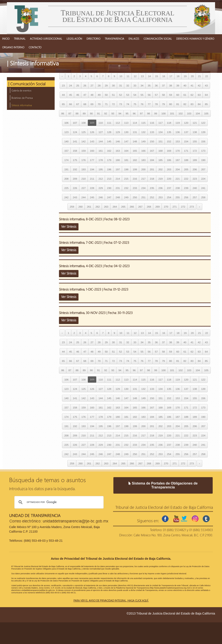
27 (92, 85)
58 (163, 95)
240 (195, 188)
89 (84, 113)
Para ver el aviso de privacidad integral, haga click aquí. (111, 600)
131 (135, 132)
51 (113, 95)
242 (66, 197)
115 (143, 123)
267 (140, 207)
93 (113, 113)
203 (169, 169)
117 (161, 123)
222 (186, 179)
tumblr (206, 519)
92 (106, 113)
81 (178, 104)
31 (121, 85)
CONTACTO (35, 47)
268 (149, 207)
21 (199, 76)
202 (161, 169)
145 (109, 141)
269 (158, 207)
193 (84, 169)
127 (100, 132)
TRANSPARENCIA (114, 39)
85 (206, 104)
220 (169, 179)
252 (152, 197)
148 (135, 141)
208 (66, 179)
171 (186, 151)
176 (84, 160)
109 (92, 123)
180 (118, 160)
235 (152, 188)
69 (92, 104)
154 (186, 141)
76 (142, 104)
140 (66, 141)
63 (199, 95)
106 (66, 123)
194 (92, 169)
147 (126, 141)
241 (203, 188)
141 (75, 141)
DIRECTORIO (93, 39)
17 (171, 76)
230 (109, 188)
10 (121, 76)
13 (142, 76)
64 (206, 95)
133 (152, 132)
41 (192, 85)
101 (172, 113)
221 (178, 179)
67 (78, 104)
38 (171, 85)
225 (66, 188)
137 (186, 132)
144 (100, 141)
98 (148, 113)
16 (164, 76)
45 (71, 95)
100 (163, 113)
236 (161, 188)
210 (84, 179)
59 (171, 95)
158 (75, 151)
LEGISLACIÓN (74, 39)
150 (152, 141)
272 (183, 207)
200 (143, 169)
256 (186, 197)
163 (118, 151)
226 (75, 188)
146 (118, 141)
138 (195, 132)
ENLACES (134, 39)
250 (135, 197)
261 (89, 207)
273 (192, 207)
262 (98, 207)
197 (118, 169)
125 (84, 132)
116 (152, 123)
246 (100, 197)
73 (121, 104)
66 (71, 104)
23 (63, 85)
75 (135, 104)
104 (198, 113)
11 (128, 76)
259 (72, 207)
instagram (195, 519)
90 (91, 113)
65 (63, 104)
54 (135, 95)
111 (109, 123)
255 (178, 197)
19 (185, 76)
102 (180, 113)
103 (189, 113)
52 (121, 95)
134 (161, 132)
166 (143, 151)
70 (99, 104)
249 (126, 197)
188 (186, 160)
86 (63, 113)
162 (109, 151)
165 (135, 151)
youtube (176, 519)
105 (206, 113)
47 (85, 95)
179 (109, 160)
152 (169, 141)
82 (185, 104)
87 (70, 113)
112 (118, 123)
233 (135, 188)
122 (203, 123)
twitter (184, 519)
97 (141, 113)
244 (84, 197)
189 (195, 160)
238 (178, 188)
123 (66, 132)
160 (92, 151)
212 (100, 179)
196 (109, 169)
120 (186, 123)
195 (100, 169)
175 (75, 160)
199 (135, 169)
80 (171, 104)
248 (118, 197)
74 (128, 104)
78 (156, 104)
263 (106, 207)
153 (178, 141)
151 (161, 141)
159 (84, 151)
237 (169, 188)
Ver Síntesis (69, 226)
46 (78, 95)
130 (126, 132)
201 (152, 169)
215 (126, 179)
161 (100, 151)
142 (84, 141)
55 (142, 95)
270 (166, 207)
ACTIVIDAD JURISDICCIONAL (46, 39)
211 (92, 179)
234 (143, 188)
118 (169, 123)
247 (109, 197)
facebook (165, 519)
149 (143, 141)
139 (203, 132)
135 (169, 132)
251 (143, 197)
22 (206, 76)
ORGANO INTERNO (13, 47)
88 (77, 113)
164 (126, 151)
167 (152, 151)
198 (126, 169)
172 (195, 151)
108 (84, 123)
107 (75, 123)
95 (127, 113)
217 (143, 179)
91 (99, 113)
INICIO (6, 39)
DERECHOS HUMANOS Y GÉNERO (195, 39)
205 (186, 169)
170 (178, 151)
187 (178, 160)
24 (71, 85)
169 (169, 151)
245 (92, 197)
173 (203, 151)
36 (156, 85)
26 (85, 85)
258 (203, 197)
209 (75, 179)
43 (206, 85)
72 (113, 104)
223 (195, 179)
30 (113, 85)
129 (118, 132)
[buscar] (58, 502)
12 (135, 76)
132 (143, 132)
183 (143, 160)
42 (199, 85)
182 (135, 160)
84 (199, 104)
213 (109, 179)
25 (78, 85)
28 (99, 85)
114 (135, 123)
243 (75, 197)
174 (66, 160)
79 (163, 104)
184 (152, 160)
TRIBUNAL (20, 39)
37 (163, 85)
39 (178, 85)
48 (92, 95)
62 (192, 95)
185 (161, 160)
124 (75, 132)
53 (128, 95)
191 (66, 169)
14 (149, 76)
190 (203, 160)
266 (132, 207)
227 (84, 188)
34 (142, 85)
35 (149, 85)
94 (120, 113)
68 (85, 104)
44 (63, 95)
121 (195, 123)
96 (134, 113)
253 (161, 197)
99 (156, 113)
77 (149, 104)
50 (106, 95)
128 (109, 132)
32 (128, 85)
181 (126, 160)
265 (123, 207)
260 (81, 207)
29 (106, 85)
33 (135, 85)
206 (195, 169)
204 (178, 169)
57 (156, 95)
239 (186, 188)
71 (106, 104)
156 (203, 141)
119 (178, 123)
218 (152, 179)
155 (195, 141)
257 (195, 197)
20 (192, 76)
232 (126, 188)
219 (161, 179)
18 (178, 76)
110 (100, 123)
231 (118, 188)
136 (178, 132)
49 (99, 95)
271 (175, 207)
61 (185, 95)
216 (135, 179)
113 (126, 123)
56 (149, 95)
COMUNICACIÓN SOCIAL (158, 39)
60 (178, 95)
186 (169, 160)
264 (115, 207)
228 (92, 188)
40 (185, 85)
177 (92, 160)
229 (100, 188)
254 (169, 197)
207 (203, 169)
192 (75, 169)
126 (92, 132)
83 (192, 104)
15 (157, 76)
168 (161, 151)
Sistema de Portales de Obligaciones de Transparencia (163, 485)
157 (66, 151)
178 (100, 160)
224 (203, 179)
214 (118, 179)
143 (92, 141)
